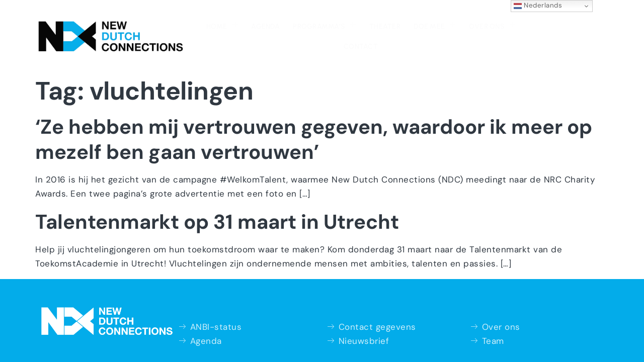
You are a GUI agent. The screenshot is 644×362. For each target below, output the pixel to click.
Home (178, 24)
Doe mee (385, 24)
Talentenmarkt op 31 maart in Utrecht (217, 201)
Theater (337, 25)
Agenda (220, 25)
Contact (494, 25)
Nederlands (538, 6)
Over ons (441, 24)
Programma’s (278, 24)
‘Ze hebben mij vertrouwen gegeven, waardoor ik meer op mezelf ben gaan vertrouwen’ (314, 118)
